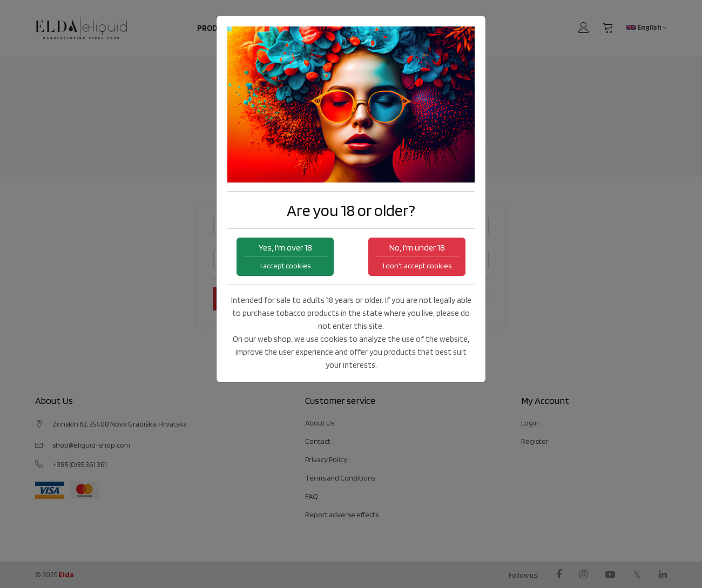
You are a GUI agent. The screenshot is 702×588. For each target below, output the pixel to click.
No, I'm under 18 (417, 256)
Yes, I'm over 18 (285, 256)
